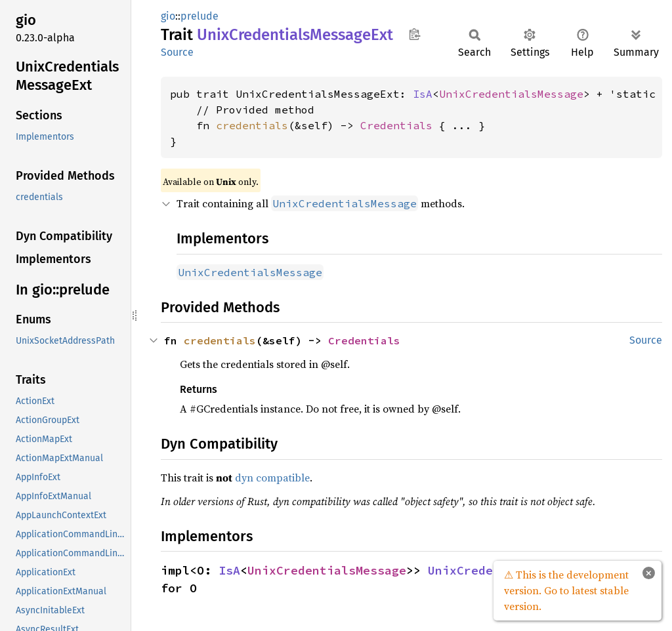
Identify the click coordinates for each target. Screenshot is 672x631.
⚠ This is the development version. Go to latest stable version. (566, 590)
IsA (423, 94)
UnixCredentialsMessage (511, 94)
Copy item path (414, 34)
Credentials (396, 125)
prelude (199, 16)
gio (168, 16)
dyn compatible (272, 478)
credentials (252, 125)
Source (177, 52)
